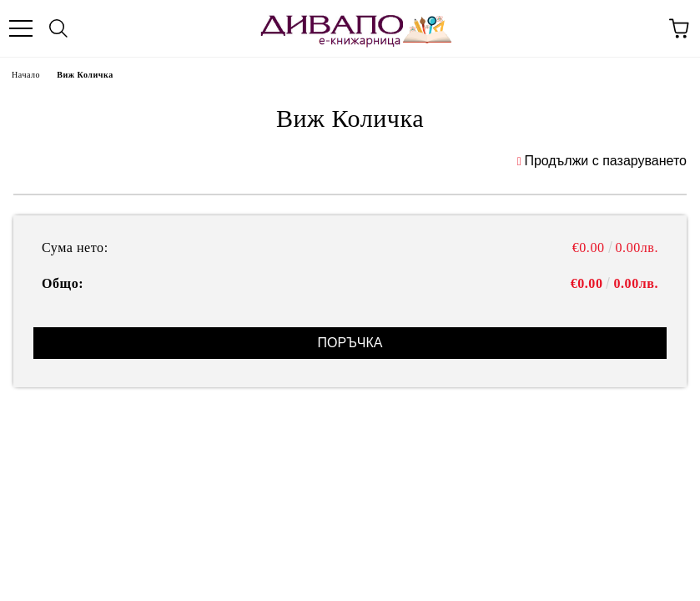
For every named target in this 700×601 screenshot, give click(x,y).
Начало (26, 75)
